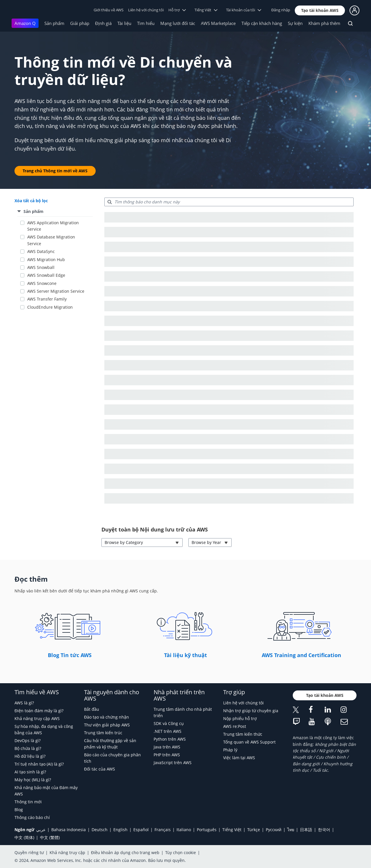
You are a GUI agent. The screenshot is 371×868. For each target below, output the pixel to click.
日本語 (306, 830)
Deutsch (100, 830)
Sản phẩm (54, 23)
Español (141, 830)
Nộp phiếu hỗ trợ (240, 718)
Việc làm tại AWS (239, 758)
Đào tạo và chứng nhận (107, 717)
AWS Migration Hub (46, 260)
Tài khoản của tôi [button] (244, 10)
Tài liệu (124, 23)
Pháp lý (230, 750)
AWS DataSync (41, 251)
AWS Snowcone (42, 283)
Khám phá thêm (324, 23)
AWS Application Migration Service (53, 226)
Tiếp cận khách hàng (262, 23)
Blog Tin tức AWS (70, 655)
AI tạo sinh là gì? (30, 772)
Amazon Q (25, 23)
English (120, 830)
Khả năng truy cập (67, 852)
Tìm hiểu (146, 23)
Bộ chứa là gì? (28, 748)
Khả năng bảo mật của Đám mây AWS (46, 791)
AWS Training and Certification (301, 655)
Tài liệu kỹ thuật (185, 655)
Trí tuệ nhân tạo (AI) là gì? (39, 764)
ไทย (291, 830)
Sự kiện (295, 23)
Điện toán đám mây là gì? (39, 711)
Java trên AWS (167, 747)
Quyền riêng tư (29, 852)
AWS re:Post (235, 726)
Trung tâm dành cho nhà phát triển (183, 712)
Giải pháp (80, 23)
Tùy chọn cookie (181, 852)
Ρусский (274, 830)
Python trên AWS (170, 739)
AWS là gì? (24, 703)
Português (207, 830)
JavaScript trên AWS (173, 763)
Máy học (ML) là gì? (33, 780)
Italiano (184, 830)
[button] (320, 10)
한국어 (324, 830)
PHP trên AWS (167, 755)
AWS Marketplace (218, 23)
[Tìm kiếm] (351, 24)
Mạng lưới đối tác (178, 23)
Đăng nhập (281, 10)
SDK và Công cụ (169, 723)
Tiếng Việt (232, 830)
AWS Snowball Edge (46, 275)
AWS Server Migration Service (56, 291)
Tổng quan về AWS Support (249, 742)
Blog (19, 810)
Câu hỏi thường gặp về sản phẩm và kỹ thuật (110, 744)
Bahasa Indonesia (69, 830)
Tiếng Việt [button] (206, 10)
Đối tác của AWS (100, 769)
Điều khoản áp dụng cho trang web (125, 852)
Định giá (103, 23)
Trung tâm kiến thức (243, 734)
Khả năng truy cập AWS (37, 718)
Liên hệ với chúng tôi (146, 10)
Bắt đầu (92, 709)
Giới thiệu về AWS (109, 10)
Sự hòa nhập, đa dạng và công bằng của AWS (44, 729)
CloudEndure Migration (50, 307)
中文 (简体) (24, 837)
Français (163, 830)
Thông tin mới (28, 802)
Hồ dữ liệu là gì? (30, 756)
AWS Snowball (41, 267)
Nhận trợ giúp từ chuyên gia (251, 711)
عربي (41, 830)
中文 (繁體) (50, 837)
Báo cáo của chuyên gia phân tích (112, 758)
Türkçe (254, 830)
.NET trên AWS (168, 731)
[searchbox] (229, 202)
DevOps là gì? (28, 740)
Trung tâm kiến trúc (103, 733)
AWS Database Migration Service (51, 240)
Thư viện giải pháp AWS (107, 725)
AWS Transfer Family (47, 299)
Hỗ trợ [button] (177, 10)
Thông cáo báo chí (32, 817)
